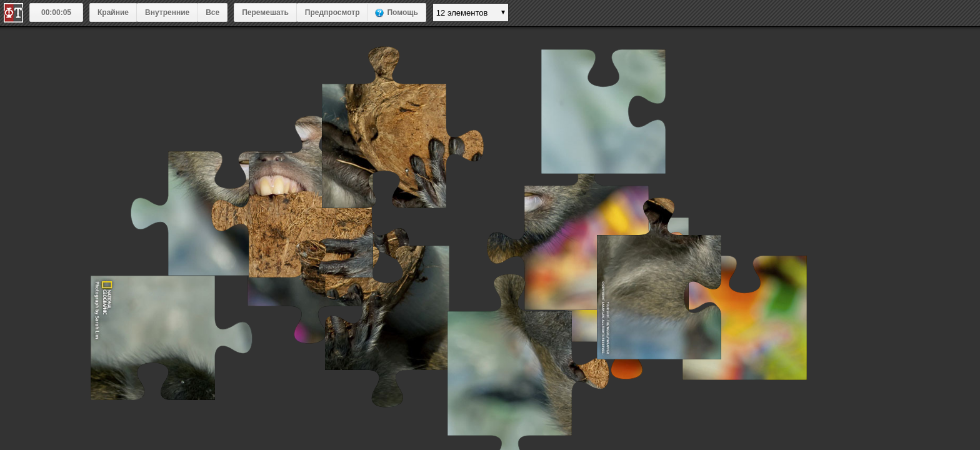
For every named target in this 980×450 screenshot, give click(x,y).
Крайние (113, 12)
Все (212, 12)
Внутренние (167, 12)
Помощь (402, 12)
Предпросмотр (332, 12)
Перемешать (265, 12)
